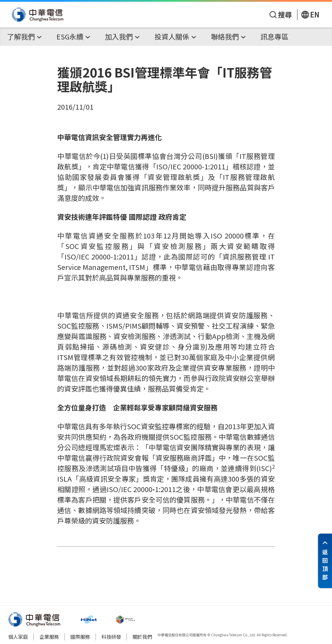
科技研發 (111, 637)
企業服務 (49, 637)
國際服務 (80, 637)
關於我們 (142, 637)
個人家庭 (18, 637)
